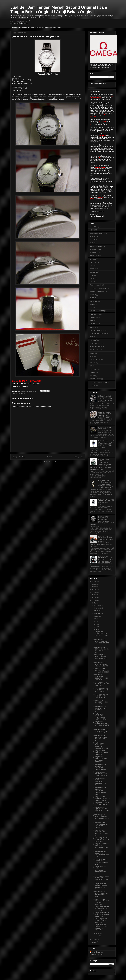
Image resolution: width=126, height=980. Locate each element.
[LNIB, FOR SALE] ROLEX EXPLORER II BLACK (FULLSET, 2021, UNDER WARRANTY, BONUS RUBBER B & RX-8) (102, 561)
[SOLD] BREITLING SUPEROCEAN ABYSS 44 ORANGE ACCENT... (101, 670)
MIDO (92, 321)
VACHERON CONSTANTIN (98, 382)
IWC (91, 308)
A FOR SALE (94, 227)
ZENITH (92, 385)
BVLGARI (93, 259)
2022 (94, 584)
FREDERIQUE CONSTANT (98, 288)
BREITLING (93, 256)
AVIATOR (93, 236)
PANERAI (93, 340)
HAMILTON (93, 301)
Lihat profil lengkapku (96, 955)
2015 (94, 603)
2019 (94, 592)
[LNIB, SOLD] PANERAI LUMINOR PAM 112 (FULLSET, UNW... (101, 731)
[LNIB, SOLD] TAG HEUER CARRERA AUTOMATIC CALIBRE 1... (101, 817)
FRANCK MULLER (96, 285)
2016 (94, 600)
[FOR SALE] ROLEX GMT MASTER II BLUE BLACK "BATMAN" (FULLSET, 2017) (106, 502)
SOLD (23, 394)
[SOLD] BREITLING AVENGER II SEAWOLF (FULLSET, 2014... (101, 798)
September (97, 613)
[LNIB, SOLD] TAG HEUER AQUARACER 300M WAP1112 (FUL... (101, 664)
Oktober (96, 611)
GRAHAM (93, 295)
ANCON (92, 230)
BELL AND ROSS (95, 249)
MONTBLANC (94, 324)
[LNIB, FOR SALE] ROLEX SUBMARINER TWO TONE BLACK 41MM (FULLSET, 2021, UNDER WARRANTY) (105, 484)
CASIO (92, 266)
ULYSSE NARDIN (95, 379)
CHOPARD (93, 269)
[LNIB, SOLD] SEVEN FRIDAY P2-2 (105, 428)
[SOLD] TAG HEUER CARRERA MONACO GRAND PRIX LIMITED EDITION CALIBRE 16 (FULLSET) (105, 399)
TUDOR (92, 372)
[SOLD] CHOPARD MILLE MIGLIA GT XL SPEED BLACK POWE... (101, 915)
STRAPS (93, 366)
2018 (94, 595)
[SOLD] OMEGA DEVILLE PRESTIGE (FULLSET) (101, 804)
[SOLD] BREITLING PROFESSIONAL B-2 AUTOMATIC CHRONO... (101, 825)
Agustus (96, 616)
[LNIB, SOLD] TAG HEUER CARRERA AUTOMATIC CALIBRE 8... (101, 642)
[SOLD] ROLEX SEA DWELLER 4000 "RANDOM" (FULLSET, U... (101, 833)
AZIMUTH (93, 240)
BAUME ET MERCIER (97, 246)
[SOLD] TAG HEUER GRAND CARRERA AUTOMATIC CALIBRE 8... (101, 724)
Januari (96, 936)
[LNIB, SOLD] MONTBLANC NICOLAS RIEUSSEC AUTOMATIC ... (101, 677)
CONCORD (93, 272)
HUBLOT (93, 304)
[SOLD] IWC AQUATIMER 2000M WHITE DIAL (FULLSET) (101, 909)
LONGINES (93, 317)
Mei (95, 624)
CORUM (92, 275)
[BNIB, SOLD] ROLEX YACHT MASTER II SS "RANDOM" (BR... (101, 684)
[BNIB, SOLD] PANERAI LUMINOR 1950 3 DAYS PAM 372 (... (101, 921)
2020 (94, 590)
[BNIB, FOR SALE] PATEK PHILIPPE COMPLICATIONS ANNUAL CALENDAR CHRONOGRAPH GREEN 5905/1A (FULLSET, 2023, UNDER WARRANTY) (101, 464)
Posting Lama (79, 457)
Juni (95, 622)
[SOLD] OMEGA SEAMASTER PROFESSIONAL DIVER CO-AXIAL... (100, 717)
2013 (94, 942)
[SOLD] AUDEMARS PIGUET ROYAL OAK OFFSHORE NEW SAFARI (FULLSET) (105, 415)
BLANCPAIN (94, 253)
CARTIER (93, 262)
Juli (95, 619)
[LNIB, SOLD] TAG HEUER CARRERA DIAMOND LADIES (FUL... (100, 738)
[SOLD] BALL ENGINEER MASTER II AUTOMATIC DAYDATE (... (101, 846)
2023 (94, 581)
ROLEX (92, 353)
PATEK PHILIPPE (95, 343)
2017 (94, 598)
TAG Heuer (93, 369)
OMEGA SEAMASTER (97, 330)
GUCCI (92, 298)
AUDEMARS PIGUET (96, 233)
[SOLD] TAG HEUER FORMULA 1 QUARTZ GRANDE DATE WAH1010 (101, 927)
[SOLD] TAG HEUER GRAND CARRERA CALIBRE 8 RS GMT (100, 774)
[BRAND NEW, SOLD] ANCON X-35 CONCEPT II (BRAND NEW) (101, 862)
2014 (94, 939)
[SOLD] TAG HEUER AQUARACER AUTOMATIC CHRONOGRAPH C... (101, 767)
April (95, 627)
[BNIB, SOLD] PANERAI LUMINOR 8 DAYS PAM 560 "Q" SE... (101, 839)
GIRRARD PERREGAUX (97, 292)
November (97, 608)
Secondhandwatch (98, 952)
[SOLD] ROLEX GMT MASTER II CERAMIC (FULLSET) (101, 752)
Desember (97, 605)
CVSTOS (93, 279)
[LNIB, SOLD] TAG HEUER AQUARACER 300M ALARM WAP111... (101, 650)
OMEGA (18, 394)
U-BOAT (92, 376)
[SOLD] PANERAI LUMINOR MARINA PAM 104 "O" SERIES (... (101, 634)
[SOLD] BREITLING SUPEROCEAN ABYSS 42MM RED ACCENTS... (101, 902)
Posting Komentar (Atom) (51, 462)
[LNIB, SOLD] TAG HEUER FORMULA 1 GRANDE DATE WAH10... (100, 894)
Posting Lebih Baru (19, 457)
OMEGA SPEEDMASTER (98, 334)
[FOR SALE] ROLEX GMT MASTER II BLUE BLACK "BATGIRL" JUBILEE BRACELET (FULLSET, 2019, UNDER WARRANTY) (102, 445)
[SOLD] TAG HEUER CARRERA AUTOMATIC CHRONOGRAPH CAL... (100, 781)
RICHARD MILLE (95, 350)
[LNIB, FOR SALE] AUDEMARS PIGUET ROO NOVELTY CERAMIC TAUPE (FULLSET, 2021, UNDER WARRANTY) (102, 520)
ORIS (91, 337)
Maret (95, 630)
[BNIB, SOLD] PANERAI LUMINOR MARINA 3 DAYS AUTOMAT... (101, 690)
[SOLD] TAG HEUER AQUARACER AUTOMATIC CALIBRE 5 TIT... (101, 854)
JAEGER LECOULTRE (97, 311)
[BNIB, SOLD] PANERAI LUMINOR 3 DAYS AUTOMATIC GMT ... (101, 696)
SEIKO (92, 356)
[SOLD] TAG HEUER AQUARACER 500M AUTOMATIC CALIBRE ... (101, 810)
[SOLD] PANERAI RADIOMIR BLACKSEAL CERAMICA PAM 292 (101, 746)
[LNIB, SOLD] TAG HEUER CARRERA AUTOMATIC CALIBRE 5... (101, 657)
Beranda (50, 457)
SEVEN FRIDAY (95, 360)
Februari (96, 933)
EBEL (92, 282)
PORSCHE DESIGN (96, 347)
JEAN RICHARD (95, 314)
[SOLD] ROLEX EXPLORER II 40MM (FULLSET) (100, 702)
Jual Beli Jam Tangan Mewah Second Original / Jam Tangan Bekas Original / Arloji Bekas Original (59, 10)
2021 (94, 587)
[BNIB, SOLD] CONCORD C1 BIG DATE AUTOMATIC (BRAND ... (101, 879)
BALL (91, 243)
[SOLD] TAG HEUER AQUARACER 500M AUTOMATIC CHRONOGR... (100, 759)
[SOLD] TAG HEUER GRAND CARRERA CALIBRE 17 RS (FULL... (100, 709)
